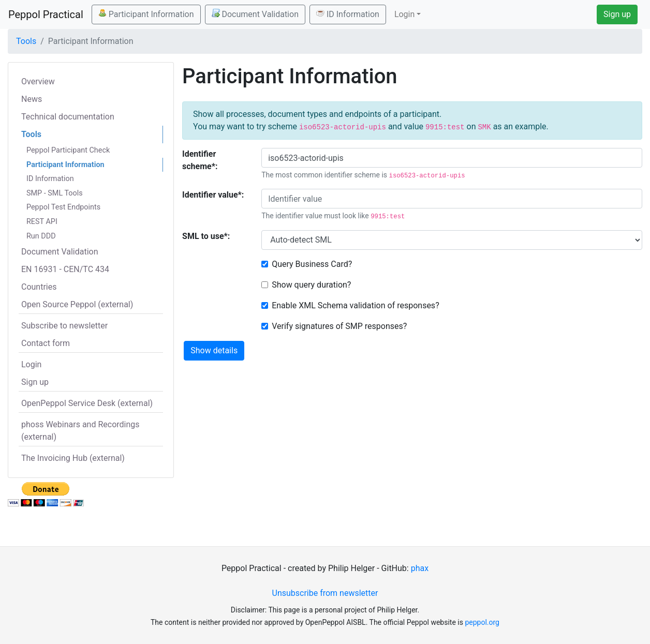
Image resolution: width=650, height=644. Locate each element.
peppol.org (482, 622)
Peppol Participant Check (68, 150)
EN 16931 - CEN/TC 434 (65, 269)
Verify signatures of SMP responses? (339, 326)
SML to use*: (206, 236)
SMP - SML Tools (55, 193)
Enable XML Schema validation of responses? (356, 305)
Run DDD (41, 236)
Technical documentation (68, 117)
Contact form (46, 343)
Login (31, 364)
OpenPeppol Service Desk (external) (87, 403)
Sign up (617, 14)
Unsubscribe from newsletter (325, 593)
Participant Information (146, 14)
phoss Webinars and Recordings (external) (80, 431)
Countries (39, 287)
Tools (26, 41)
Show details (214, 350)
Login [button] (404, 14)
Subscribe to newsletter (64, 326)
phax (420, 568)
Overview (38, 81)
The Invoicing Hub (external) (73, 458)
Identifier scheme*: (200, 160)
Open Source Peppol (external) (77, 304)
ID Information (348, 14)
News (32, 99)
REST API (42, 222)
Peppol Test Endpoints (63, 207)
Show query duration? (311, 285)
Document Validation (255, 14)
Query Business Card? (312, 264)
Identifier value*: (213, 195)
